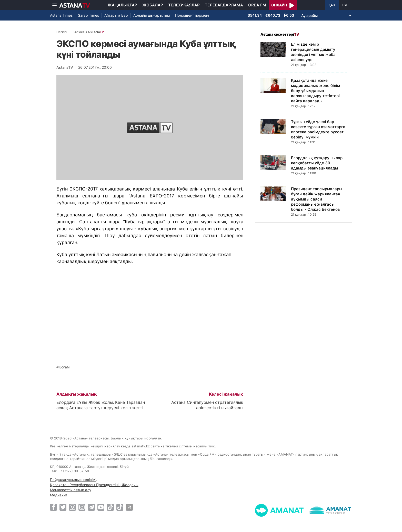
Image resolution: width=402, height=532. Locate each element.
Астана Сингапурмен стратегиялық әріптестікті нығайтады (207, 405)
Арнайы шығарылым (152, 15)
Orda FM (257, 5)
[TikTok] (110, 507)
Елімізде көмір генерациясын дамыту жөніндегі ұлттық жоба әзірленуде (313, 52)
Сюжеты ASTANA (89, 32)
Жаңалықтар (122, 5)
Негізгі (62, 32)
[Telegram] (91, 507)
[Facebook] (53, 507)
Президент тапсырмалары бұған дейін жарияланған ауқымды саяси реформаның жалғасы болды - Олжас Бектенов (317, 199)
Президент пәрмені (192, 15)
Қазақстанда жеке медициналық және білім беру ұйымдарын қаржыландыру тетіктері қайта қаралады (315, 91)
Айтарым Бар (116, 15)
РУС (345, 5)
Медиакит (59, 495)
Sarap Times (88, 15)
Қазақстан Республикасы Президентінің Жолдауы (94, 485)
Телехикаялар (184, 5)
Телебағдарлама (224, 5)
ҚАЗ (332, 5)
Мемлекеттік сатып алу (71, 490)
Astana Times (61, 15)
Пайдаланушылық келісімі (73, 480)
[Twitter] (63, 507)
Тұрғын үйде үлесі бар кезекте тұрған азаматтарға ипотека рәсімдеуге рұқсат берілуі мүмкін (318, 129)
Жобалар (153, 5)
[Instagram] (72, 507)
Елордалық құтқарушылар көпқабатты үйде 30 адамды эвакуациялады (317, 163)
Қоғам (64, 367)
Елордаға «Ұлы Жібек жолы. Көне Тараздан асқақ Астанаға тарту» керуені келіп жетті (101, 405)
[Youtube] (101, 507)
